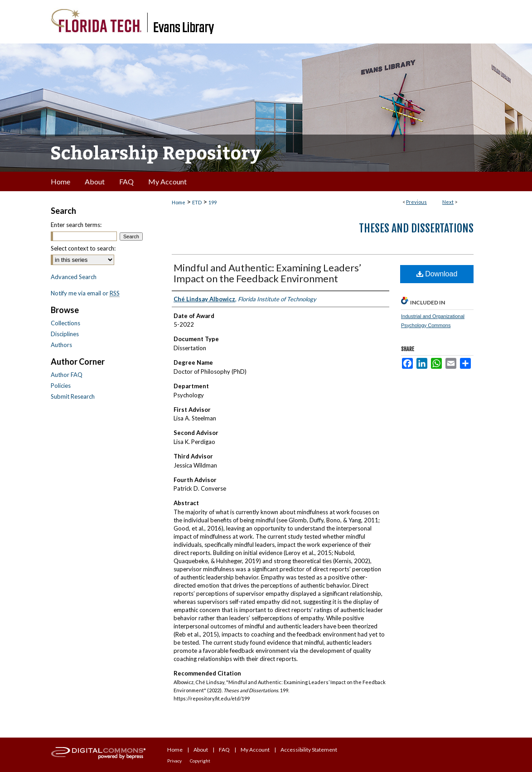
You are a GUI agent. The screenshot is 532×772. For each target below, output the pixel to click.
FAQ (224, 750)
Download (437, 274)
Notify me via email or (85, 293)
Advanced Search (74, 277)
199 (213, 202)
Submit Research (73, 396)
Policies (61, 386)
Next (448, 202)
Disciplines (65, 334)
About (201, 750)
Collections (65, 323)
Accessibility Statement (309, 750)
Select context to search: (83, 248)
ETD (197, 202)
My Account (255, 750)
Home (179, 202)
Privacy (174, 761)
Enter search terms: (76, 225)
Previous (416, 202)
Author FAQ (67, 375)
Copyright (200, 761)
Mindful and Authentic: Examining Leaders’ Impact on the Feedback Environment (267, 273)
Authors (61, 345)
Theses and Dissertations (416, 228)
